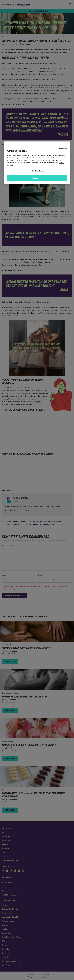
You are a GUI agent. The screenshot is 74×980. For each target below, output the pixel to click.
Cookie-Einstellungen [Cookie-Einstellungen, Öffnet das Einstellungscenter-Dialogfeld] (37, 171)
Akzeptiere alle (37, 178)
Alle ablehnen (63, 146)
